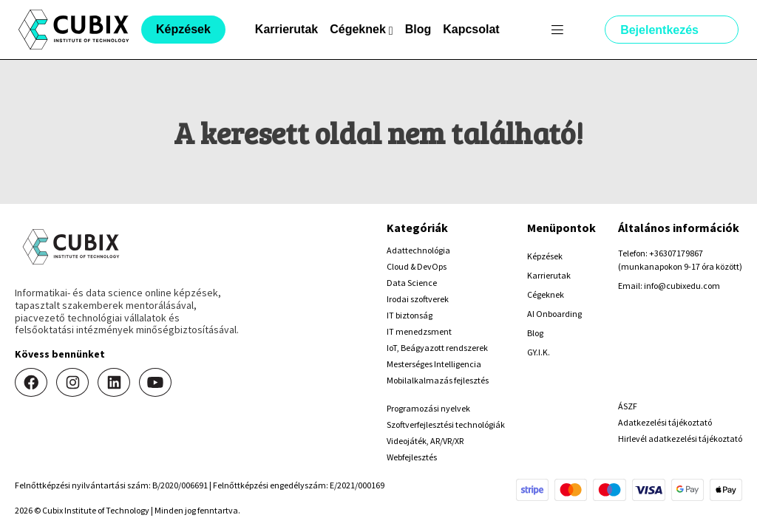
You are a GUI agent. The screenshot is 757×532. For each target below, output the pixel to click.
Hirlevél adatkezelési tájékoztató (680, 439)
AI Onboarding (554, 314)
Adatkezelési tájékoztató (665, 422)
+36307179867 (676, 253)
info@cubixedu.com (682, 286)
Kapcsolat (471, 29)
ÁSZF (628, 406)
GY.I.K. (539, 352)
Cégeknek (546, 294)
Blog (418, 29)
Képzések (545, 256)
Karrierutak (286, 29)
